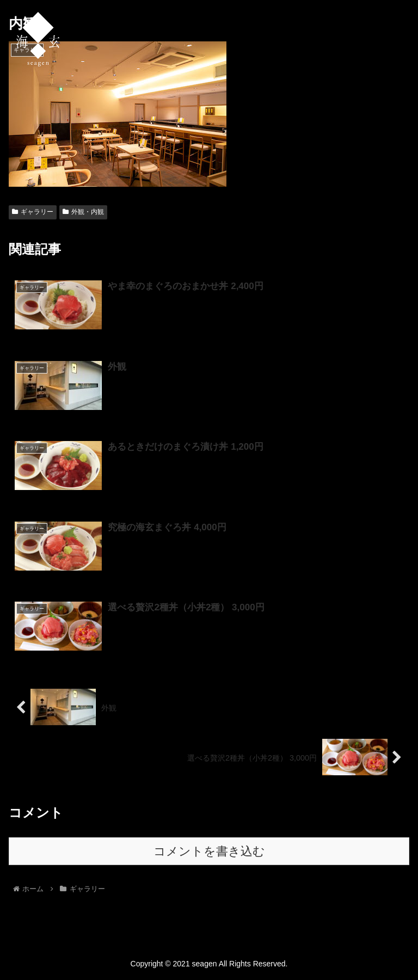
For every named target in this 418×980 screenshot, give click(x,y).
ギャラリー (33, 212)
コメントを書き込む (209, 851)
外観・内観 (83, 212)
